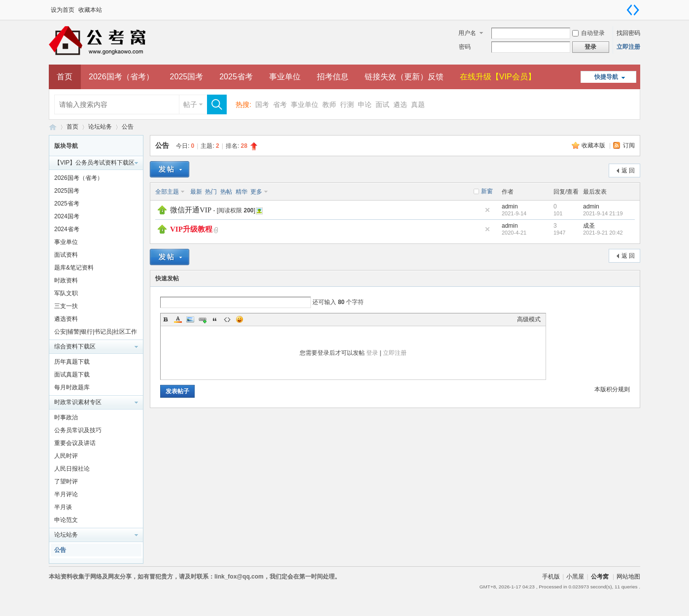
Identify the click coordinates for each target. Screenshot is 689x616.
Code (227, 319)
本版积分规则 (612, 389)
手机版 (551, 577)
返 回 (628, 171)
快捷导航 (606, 77)
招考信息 (333, 77)
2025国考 (187, 77)
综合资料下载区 (75, 346)
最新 (196, 192)
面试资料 (66, 255)
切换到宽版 (633, 10)
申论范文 (66, 520)
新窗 (487, 191)
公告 (128, 127)
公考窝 (600, 577)
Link (203, 319)
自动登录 (588, 33)
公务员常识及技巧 (78, 430)
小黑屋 (575, 577)
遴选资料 (66, 319)
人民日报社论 (72, 469)
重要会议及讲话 (75, 443)
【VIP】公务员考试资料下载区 (94, 163)
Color (178, 319)
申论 (365, 104)
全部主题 (167, 192)
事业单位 (285, 77)
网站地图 (628, 577)
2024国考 (67, 216)
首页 (65, 77)
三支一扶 (66, 306)
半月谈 (63, 507)
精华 (241, 192)
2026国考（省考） (121, 77)
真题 (418, 104)
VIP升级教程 (191, 229)
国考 (262, 104)
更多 (256, 192)
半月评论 (66, 494)
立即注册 (628, 47)
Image (190, 319)
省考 (280, 104)
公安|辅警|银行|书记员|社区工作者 (96, 333)
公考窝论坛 (53, 127)
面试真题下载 (72, 375)
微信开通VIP (191, 210)
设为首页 (63, 10)
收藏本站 (90, 10)
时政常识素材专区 (78, 402)
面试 (382, 104)
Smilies (240, 319)
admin (510, 206)
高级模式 (529, 319)
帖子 (190, 104)
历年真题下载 (72, 362)
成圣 (589, 226)
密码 (465, 47)
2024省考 (67, 229)
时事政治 (66, 417)
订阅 (629, 145)
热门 (211, 192)
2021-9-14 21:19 (603, 213)
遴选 (400, 104)
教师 (329, 104)
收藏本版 (594, 145)
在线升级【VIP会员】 (498, 77)
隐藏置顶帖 (487, 210)
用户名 (467, 33)
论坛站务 (100, 127)
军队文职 (66, 293)
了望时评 (66, 481)
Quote (215, 319)
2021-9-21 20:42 (603, 233)
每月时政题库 (72, 387)
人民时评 (66, 456)
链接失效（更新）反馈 (404, 77)
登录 (372, 353)
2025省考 (236, 77)
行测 (347, 104)
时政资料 (66, 280)
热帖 (226, 192)
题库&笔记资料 (74, 268)
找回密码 (628, 33)
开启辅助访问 (623, 7)
